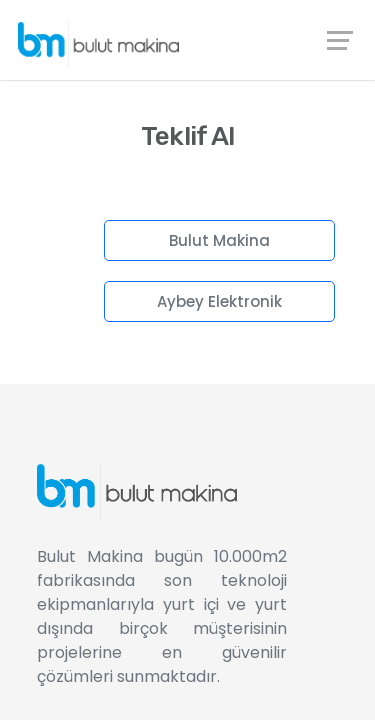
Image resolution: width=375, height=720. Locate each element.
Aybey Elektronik (219, 301)
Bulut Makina (219, 240)
